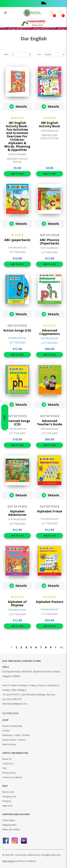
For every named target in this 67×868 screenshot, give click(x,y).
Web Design (8, 861)
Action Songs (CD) (17, 330)
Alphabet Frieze (50, 511)
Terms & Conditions (12, 777)
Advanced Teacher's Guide (50, 423)
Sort (39, 54)
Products (7, 801)
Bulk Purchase (9, 744)
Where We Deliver (11, 829)
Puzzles (6, 731)
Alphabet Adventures (17, 513)
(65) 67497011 (14, 695)
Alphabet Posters (50, 602)
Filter (5, 434)
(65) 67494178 (14, 699)
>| (61, 647)
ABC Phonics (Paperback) (50, 242)
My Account (8, 792)
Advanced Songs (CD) (17, 423)
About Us (7, 759)
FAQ (4, 768)
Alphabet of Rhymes (17, 603)
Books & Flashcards (12, 726)
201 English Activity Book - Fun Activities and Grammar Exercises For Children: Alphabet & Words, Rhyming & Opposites (17, 136)
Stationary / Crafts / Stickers (16, 735)
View (6, 54)
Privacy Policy (9, 773)
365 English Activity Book (50, 124)
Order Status (9, 820)
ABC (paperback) (17, 240)
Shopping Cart (9, 796)
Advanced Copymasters (50, 332)
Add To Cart (17, 174)
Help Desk (7, 806)
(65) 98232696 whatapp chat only (38, 695)
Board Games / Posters (14, 740)
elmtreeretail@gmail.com (15, 704)
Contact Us (8, 764)
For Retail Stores (11, 713)
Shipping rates (9, 825)
